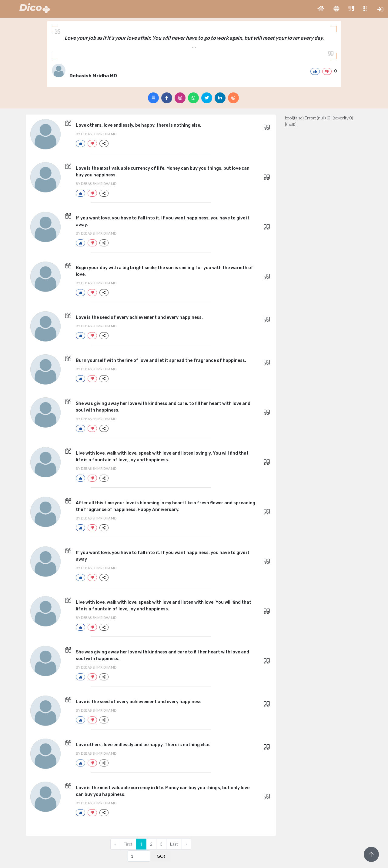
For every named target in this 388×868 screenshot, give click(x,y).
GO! (161, 856)
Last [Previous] (174, 844)
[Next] (186, 844)
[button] (321, 9)
